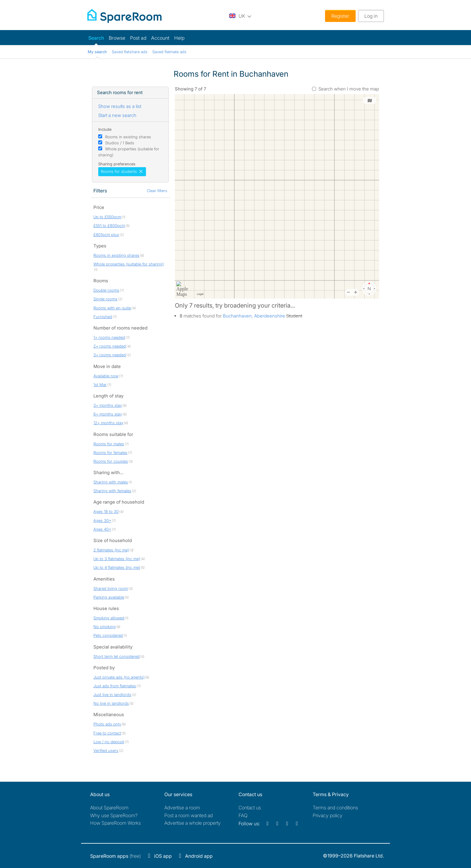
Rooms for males (109, 444)
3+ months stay (108, 405)
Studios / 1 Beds (120, 143)
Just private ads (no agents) (119, 677)
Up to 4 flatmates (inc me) (117, 567)
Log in (371, 16)
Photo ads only (107, 724)
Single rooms (105, 299)
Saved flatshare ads (130, 52)
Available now (106, 376)
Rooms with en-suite (112, 308)
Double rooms (106, 290)
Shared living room (111, 588)
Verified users (106, 750)
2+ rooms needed (110, 346)
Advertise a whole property (193, 823)
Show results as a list (120, 106)
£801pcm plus (106, 235)
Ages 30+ (102, 520)
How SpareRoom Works (115, 823)
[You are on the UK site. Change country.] (240, 16)
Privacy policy (328, 815)
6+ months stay (108, 414)
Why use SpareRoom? (114, 815)
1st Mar (100, 385)
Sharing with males (111, 482)
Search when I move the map (349, 89)
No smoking (105, 627)
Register (340, 16)
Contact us (250, 808)
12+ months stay (108, 423)
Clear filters (157, 191)
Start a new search (117, 115)
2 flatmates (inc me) (111, 550)
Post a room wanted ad (188, 815)
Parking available (109, 597)
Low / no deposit (109, 742)
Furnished (103, 317)
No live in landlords (111, 703)
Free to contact (107, 733)
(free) (115, 856)
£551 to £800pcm (109, 225)
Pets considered (108, 635)
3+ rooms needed (110, 355)
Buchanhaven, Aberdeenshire (254, 316)
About (109, 808)
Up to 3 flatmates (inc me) (117, 559)
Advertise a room (182, 808)
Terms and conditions (335, 808)
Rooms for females (110, 452)
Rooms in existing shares (128, 137)
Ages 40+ (102, 529)
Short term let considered (117, 656)
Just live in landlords (112, 695)
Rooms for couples (111, 461)
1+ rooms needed (109, 337)
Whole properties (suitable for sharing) (129, 264)
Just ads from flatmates (115, 686)
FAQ (243, 815)
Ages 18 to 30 (106, 511)
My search (97, 52)
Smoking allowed (109, 618)
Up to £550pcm (107, 217)
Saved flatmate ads (169, 52)
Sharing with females (112, 491)
